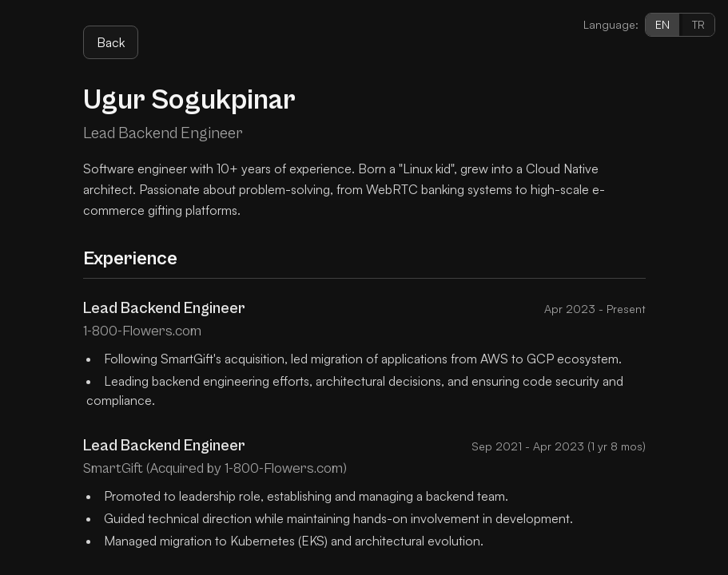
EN (662, 24)
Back (111, 42)
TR (698, 24)
